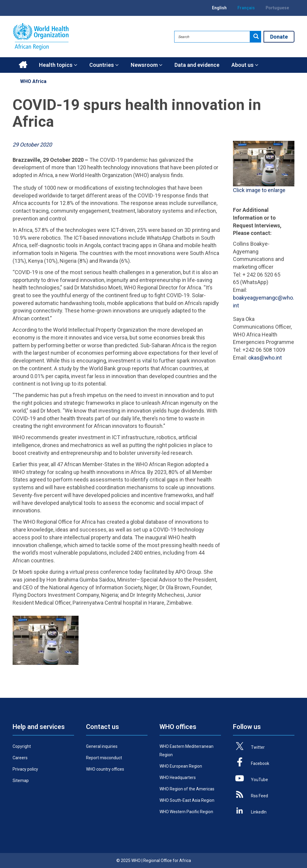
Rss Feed (259, 796)
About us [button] (245, 65)
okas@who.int (265, 358)
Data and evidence (197, 65)
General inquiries (102, 746)
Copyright (22, 746)
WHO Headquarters (178, 778)
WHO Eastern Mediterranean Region (186, 751)
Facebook (260, 763)
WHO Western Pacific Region (186, 812)
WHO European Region (181, 766)
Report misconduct (104, 758)
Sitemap (21, 781)
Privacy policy (25, 769)
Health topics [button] (58, 65)
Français (246, 8)
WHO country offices (105, 769)
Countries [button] (104, 65)
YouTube (259, 780)
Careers (20, 758)
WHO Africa (33, 81)
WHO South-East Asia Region (187, 800)
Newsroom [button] (147, 65)
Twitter (258, 747)
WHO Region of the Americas (187, 789)
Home (23, 65)
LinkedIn (259, 812)
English (219, 8)
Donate (279, 37)
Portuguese (277, 8)
